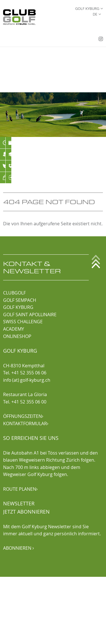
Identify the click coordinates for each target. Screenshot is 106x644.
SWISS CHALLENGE (23, 322)
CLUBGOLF (14, 293)
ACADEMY (14, 329)
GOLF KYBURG (18, 307)
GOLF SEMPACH (20, 300)
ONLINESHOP (17, 336)
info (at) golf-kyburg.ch (27, 380)
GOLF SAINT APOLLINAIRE (30, 315)
